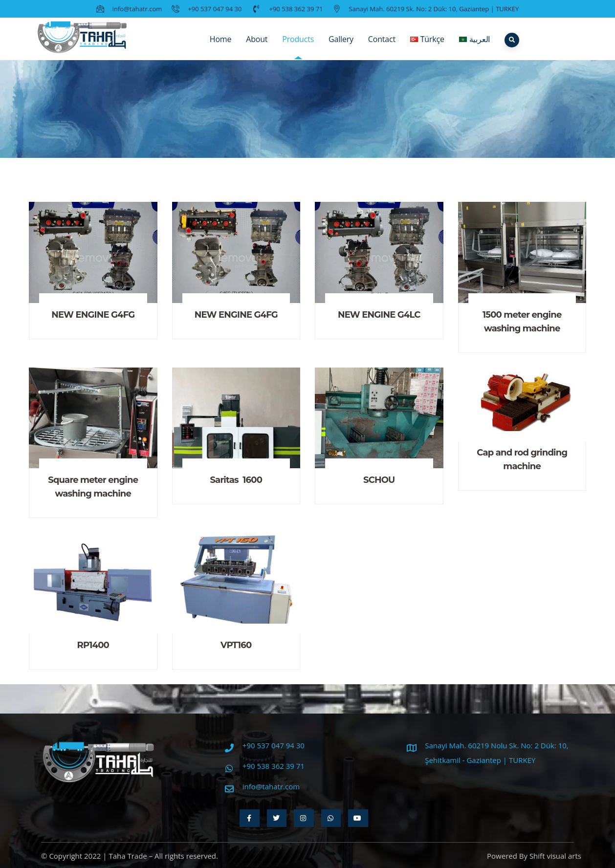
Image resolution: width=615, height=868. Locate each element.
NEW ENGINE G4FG (93, 315)
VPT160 (236, 645)
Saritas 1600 (236, 480)
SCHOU (379, 480)
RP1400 (93, 645)
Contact (382, 46)
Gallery (341, 46)
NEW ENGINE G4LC (379, 315)
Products (298, 46)
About (257, 46)
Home (220, 46)
